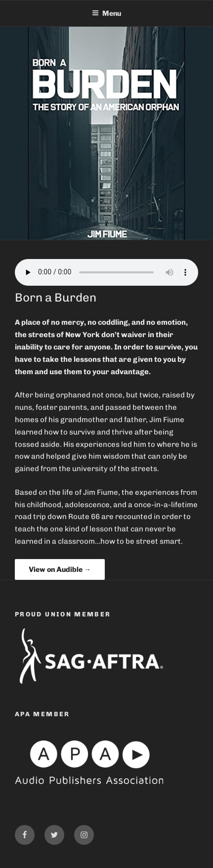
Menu (106, 13)
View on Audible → (60, 569)
